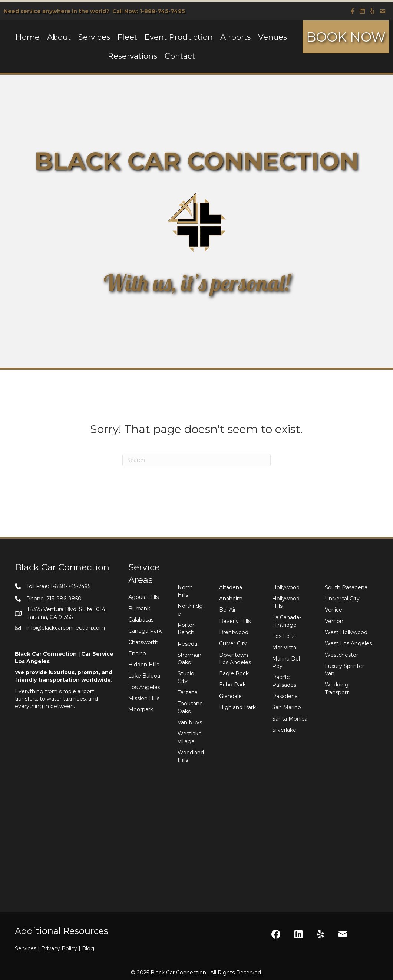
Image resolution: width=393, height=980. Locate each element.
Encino (137, 653)
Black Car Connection (178, 973)
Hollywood (286, 587)
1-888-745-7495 (162, 11)
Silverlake (284, 730)
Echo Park (232, 685)
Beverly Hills (235, 621)
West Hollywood (346, 632)
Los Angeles (144, 687)
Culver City (233, 643)
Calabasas (141, 620)
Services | (28, 948)
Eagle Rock (234, 673)
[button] (276, 934)
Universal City (342, 599)
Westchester (341, 655)
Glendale (230, 696)
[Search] (196, 460)
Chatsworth (143, 642)
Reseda (187, 644)
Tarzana (188, 692)
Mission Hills (144, 698)
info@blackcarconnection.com (66, 628)
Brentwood (234, 632)
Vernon (334, 621)
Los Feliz (283, 636)
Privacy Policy (62, 948)
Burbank (139, 609)
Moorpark (141, 709)
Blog (88, 948)
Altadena (231, 587)
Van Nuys (190, 722)
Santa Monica (290, 719)
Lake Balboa (144, 676)
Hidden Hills (144, 665)
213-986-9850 (64, 599)
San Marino (287, 707)
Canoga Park (145, 631)
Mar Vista (284, 648)
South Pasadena (346, 587)
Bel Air (227, 610)
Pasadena (285, 696)
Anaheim (231, 599)
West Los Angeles (348, 643)
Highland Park (237, 707)
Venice (333, 610)
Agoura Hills (143, 597)
